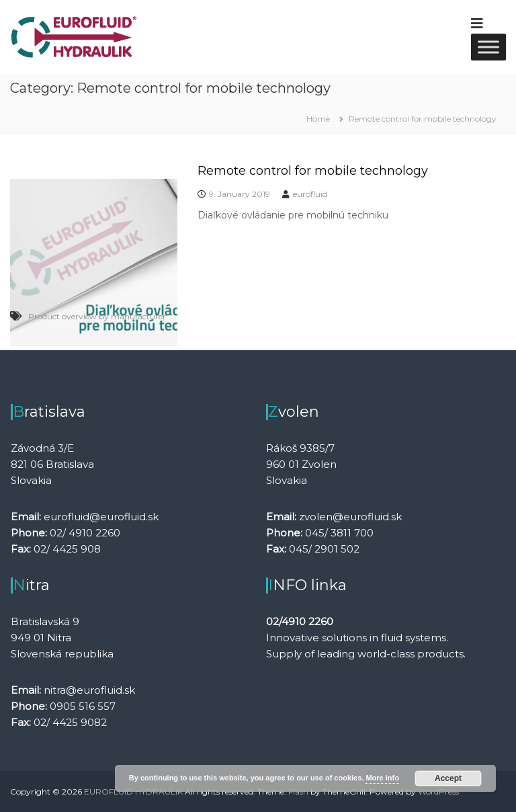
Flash (298, 791)
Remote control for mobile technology (313, 171)
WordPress (438, 791)
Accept (448, 778)
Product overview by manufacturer (97, 316)
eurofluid (310, 194)
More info (382, 778)
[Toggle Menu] (488, 47)
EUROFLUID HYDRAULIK (133, 791)
